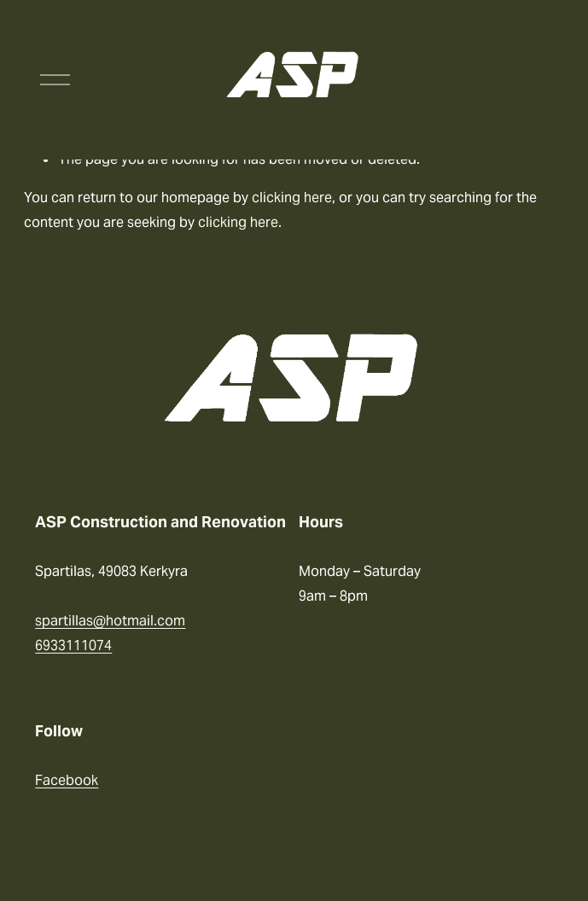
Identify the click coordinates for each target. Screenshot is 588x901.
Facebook (67, 780)
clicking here (292, 198)
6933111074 (73, 645)
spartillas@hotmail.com (110, 621)
